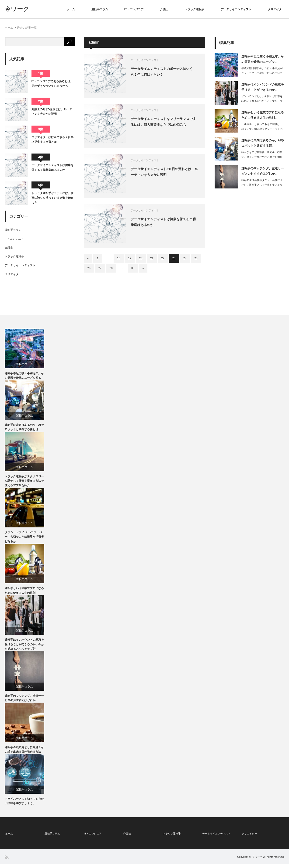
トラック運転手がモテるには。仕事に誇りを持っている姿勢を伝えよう (52, 198)
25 (196, 258)
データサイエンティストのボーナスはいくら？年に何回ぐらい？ (164, 72)
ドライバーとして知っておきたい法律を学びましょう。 (24, 806)
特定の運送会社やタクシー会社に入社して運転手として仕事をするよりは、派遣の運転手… (262, 185)
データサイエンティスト (236, 9)
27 (100, 268)
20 (141, 258)
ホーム (71, 9)
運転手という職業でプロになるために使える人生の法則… (263, 115)
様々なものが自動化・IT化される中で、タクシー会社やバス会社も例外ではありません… (262, 157)
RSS (7, 861)
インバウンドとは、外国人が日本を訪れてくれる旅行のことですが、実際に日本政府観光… (262, 101)
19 (130, 258)
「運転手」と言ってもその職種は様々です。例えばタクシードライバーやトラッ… (262, 129)
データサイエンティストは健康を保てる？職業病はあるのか (166, 222)
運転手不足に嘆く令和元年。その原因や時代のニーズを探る (24, 376)
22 (163, 258)
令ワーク (17, 9)
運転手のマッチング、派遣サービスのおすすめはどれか (24, 702)
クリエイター (276, 9)
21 (152, 258)
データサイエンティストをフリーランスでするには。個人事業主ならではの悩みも (166, 122)
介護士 (164, 9)
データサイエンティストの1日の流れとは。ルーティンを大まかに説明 (167, 172)
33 (133, 268)
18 (119, 258)
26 (89, 268)
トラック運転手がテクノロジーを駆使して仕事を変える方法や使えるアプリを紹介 (24, 482)
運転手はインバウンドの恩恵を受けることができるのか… (263, 87)
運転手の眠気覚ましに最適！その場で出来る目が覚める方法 (24, 754)
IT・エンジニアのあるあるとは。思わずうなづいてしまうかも (52, 84)
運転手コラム (100, 9)
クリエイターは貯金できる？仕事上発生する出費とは (52, 140)
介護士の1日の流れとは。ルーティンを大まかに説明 (52, 112)
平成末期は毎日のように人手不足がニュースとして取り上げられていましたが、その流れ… (262, 73)
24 (185, 258)
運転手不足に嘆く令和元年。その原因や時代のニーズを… (263, 59)
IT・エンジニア (134, 9)
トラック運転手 (195, 9)
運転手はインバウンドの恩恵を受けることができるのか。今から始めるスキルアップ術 (24, 648)
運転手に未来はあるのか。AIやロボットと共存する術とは (24, 428)
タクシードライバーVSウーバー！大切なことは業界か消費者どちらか (24, 539)
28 (111, 268)
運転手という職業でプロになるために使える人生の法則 (24, 593)
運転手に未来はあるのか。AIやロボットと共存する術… (263, 143)
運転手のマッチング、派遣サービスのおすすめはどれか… (263, 171)
